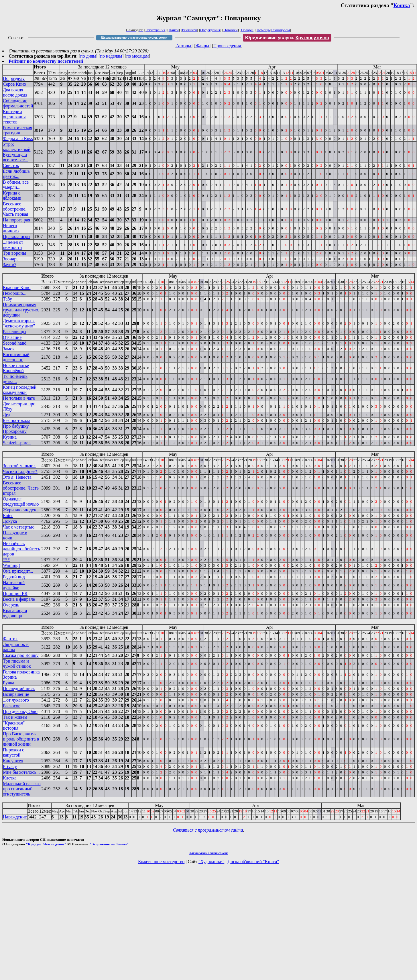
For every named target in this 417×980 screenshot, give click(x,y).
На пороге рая (16, 220)
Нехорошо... (15, 293)
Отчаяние (12, 337)
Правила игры (17, 236)
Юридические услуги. (287, 38)
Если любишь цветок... (16, 174)
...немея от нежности (13, 245)
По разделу (14, 78)
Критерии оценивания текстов (14, 117)
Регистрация (155, 30)
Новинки (230, 30)
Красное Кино (17, 287)
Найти (174, 30)
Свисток (11, 165)
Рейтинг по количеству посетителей (46, 61)
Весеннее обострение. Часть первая (15, 209)
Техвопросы (280, 30)
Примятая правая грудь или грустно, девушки (21, 310)
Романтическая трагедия (17, 130)
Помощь (263, 30)
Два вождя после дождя (15, 92)
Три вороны (14, 253)
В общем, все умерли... (16, 185)
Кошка (402, 5)
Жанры (202, 46)
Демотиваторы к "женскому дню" (19, 323)
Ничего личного (11, 228)
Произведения (227, 46)
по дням (88, 56)
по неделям (111, 56)
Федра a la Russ (18, 139)
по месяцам (137, 56)
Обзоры (247, 30)
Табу (7, 299)
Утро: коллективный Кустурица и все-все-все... (17, 152)
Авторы (184, 46)
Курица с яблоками (12, 196)
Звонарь (11, 259)
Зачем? (10, 265)
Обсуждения (210, 30)
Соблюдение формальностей (18, 103)
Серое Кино (14, 84)
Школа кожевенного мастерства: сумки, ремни (134, 38)
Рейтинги (190, 30)
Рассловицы (15, 332)
